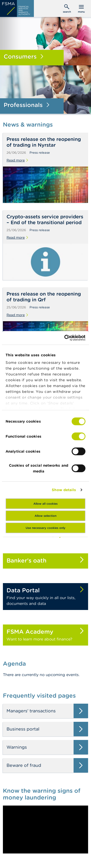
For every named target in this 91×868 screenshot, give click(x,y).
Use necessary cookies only (45, 528)
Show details (64, 490)
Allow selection (45, 515)
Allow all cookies (45, 503)
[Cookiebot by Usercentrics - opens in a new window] (65, 338)
